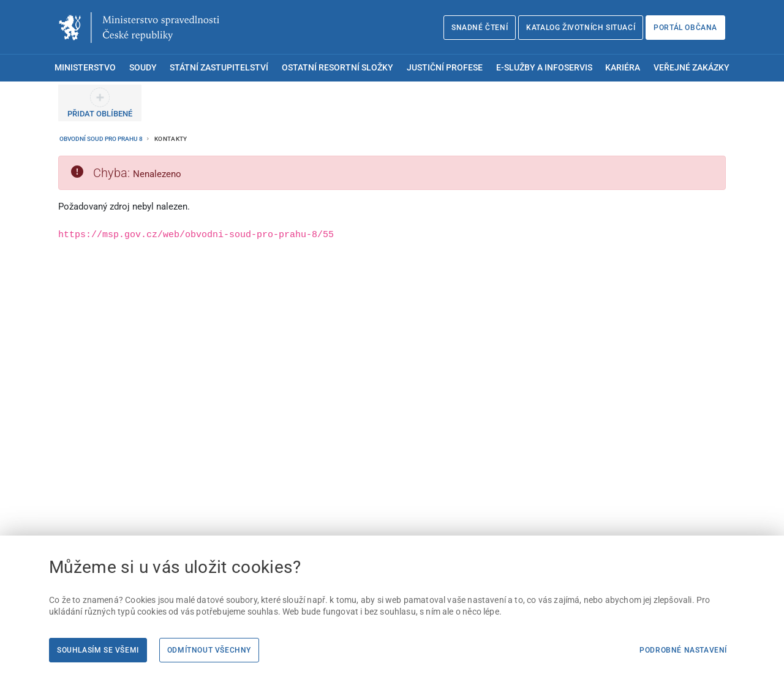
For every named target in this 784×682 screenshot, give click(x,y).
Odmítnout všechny (209, 650)
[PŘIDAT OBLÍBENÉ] (100, 103)
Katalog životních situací (581, 28)
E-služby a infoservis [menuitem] (544, 68)
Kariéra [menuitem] (623, 68)
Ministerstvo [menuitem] (85, 68)
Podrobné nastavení (683, 650)
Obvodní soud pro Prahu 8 (102, 139)
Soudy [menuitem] (143, 68)
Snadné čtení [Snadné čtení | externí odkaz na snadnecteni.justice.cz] (480, 28)
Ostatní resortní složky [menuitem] (337, 68)
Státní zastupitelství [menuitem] (219, 68)
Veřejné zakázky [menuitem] (692, 68)
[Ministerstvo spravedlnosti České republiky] (139, 28)
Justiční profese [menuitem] (445, 68)
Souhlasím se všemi (98, 650)
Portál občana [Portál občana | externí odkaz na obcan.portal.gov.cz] (685, 28)
